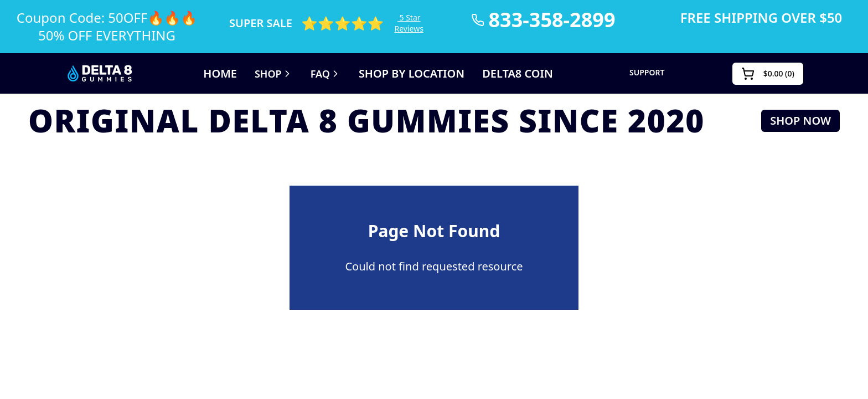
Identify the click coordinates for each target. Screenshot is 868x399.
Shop (265, 74)
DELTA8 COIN (527, 74)
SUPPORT (653, 73)
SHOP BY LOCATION (412, 74)
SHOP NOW (808, 121)
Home (208, 74)
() (770, 74)
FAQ (320, 74)
